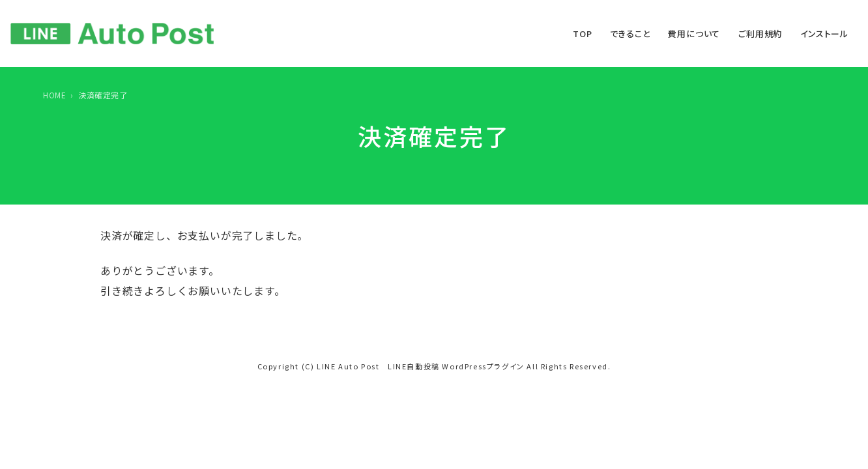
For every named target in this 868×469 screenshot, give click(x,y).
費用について (694, 34)
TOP (582, 34)
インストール (824, 34)
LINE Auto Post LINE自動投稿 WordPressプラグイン (421, 366)
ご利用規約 (760, 34)
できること (630, 34)
